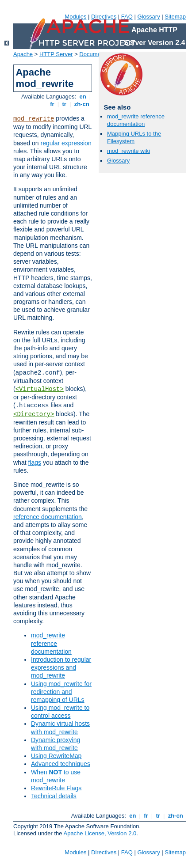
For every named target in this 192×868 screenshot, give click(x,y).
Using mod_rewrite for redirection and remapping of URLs (61, 692)
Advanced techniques (61, 764)
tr (64, 104)
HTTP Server (56, 54)
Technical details (54, 796)
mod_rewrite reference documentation (51, 643)
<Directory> (34, 414)
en (83, 97)
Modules (75, 17)
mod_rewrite (34, 119)
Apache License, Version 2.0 (100, 833)
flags (35, 462)
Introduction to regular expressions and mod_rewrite (61, 667)
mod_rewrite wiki (129, 151)
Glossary (148, 17)
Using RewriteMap (56, 756)
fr (52, 104)
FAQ (127, 17)
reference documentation (48, 517)
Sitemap (175, 17)
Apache (23, 54)
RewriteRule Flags (56, 788)
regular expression (66, 143)
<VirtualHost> (40, 389)
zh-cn (82, 104)
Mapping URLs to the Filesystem (134, 137)
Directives (104, 17)
